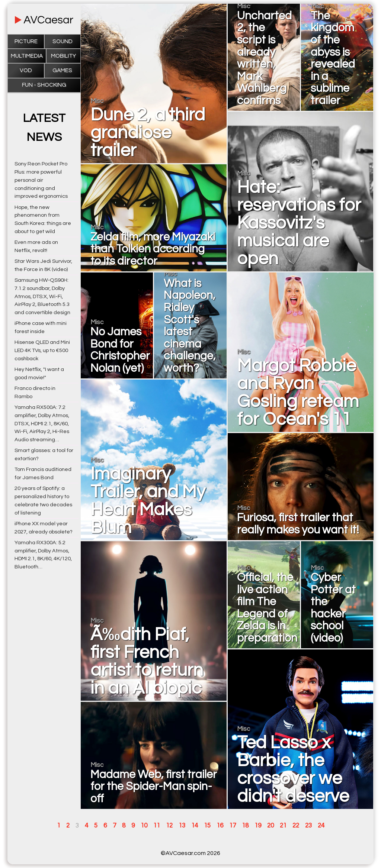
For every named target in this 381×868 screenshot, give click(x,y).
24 (321, 826)
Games (62, 70)
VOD (26, 70)
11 (157, 826)
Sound (63, 41)
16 (220, 826)
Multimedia (27, 56)
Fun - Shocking (44, 85)
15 (207, 826)
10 (144, 826)
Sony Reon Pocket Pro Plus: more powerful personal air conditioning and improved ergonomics (41, 180)
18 (245, 826)
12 (169, 826)
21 (283, 826)
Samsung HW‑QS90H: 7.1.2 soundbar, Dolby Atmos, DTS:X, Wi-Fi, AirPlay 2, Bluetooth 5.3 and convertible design (42, 296)
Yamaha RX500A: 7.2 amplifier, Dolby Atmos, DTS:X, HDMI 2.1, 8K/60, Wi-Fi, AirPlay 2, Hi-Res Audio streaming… (42, 423)
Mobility (63, 56)
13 (182, 826)
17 (233, 826)
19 (258, 826)
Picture (26, 41)
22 (296, 826)
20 (270, 826)
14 (195, 826)
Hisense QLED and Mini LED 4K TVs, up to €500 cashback (42, 350)
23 (308, 826)
